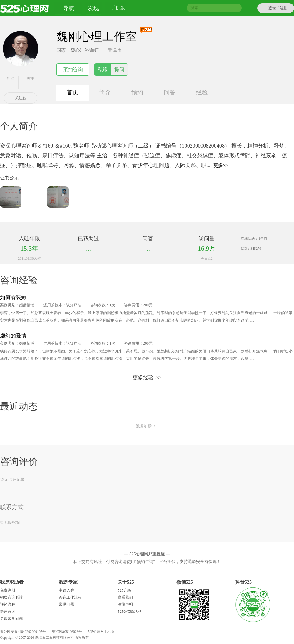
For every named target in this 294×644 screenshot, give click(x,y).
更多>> (221, 165)
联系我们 (125, 597)
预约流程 (8, 604)
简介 (105, 92)
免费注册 (8, 590)
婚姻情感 (27, 305)
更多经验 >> (147, 378)
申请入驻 (66, 590)
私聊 (103, 70)
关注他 (21, 98)
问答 (170, 92)
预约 (137, 92)
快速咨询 (8, 611)
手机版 (118, 9)
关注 (31, 82)
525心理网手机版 (101, 632)
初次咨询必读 (11, 597)
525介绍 (124, 590)
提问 (119, 70)
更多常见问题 (11, 619)
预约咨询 (73, 70)
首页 (73, 92)
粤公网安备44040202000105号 (23, 632)
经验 (202, 92)
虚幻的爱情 (13, 336)
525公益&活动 (130, 611)
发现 (93, 8)
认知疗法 (74, 305)
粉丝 (11, 82)
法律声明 (125, 604)
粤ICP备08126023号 (67, 632)
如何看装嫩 (13, 297)
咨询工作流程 (70, 597)
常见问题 (66, 604)
